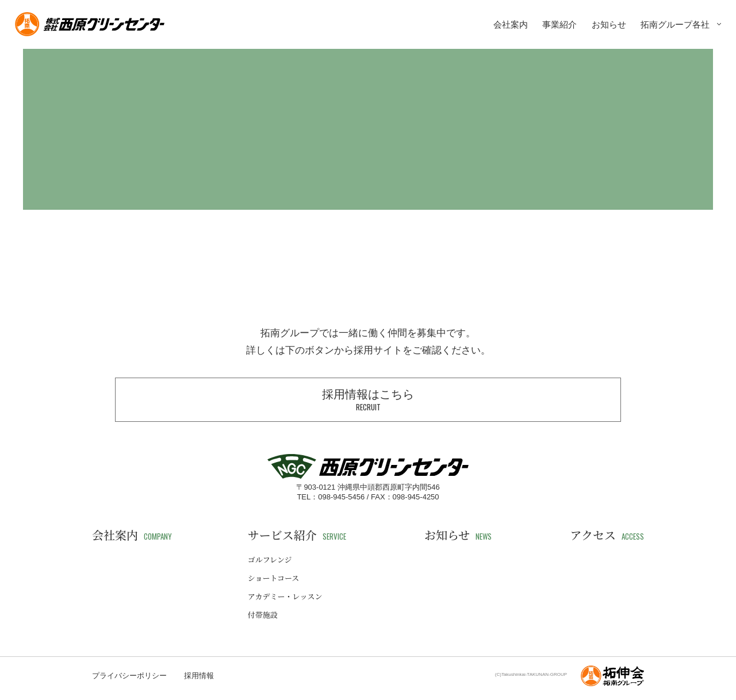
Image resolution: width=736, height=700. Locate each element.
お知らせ (609, 24)
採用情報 (199, 676)
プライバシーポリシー (129, 676)
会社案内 (511, 24)
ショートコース (274, 578)
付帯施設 (263, 615)
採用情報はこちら (368, 400)
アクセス (607, 535)
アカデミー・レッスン (285, 596)
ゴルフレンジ (270, 559)
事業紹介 (559, 24)
